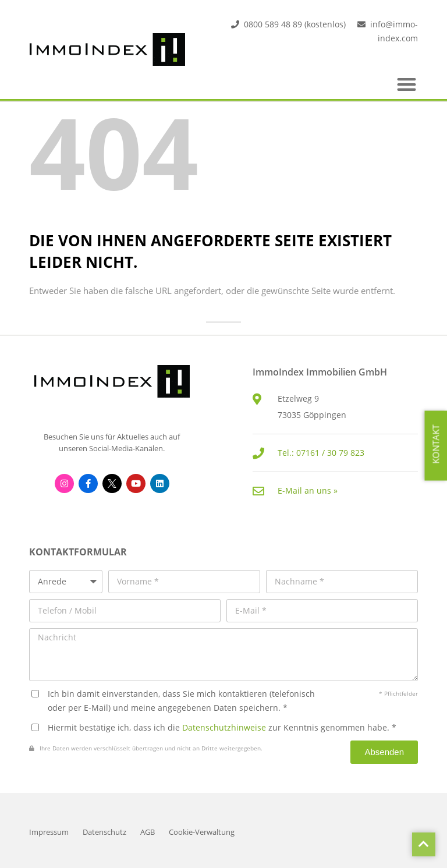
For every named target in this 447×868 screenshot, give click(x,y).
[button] (407, 84)
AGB (148, 832)
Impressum (49, 832)
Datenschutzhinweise (224, 727)
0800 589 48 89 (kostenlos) (295, 24)
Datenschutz (104, 832)
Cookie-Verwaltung (202, 832)
